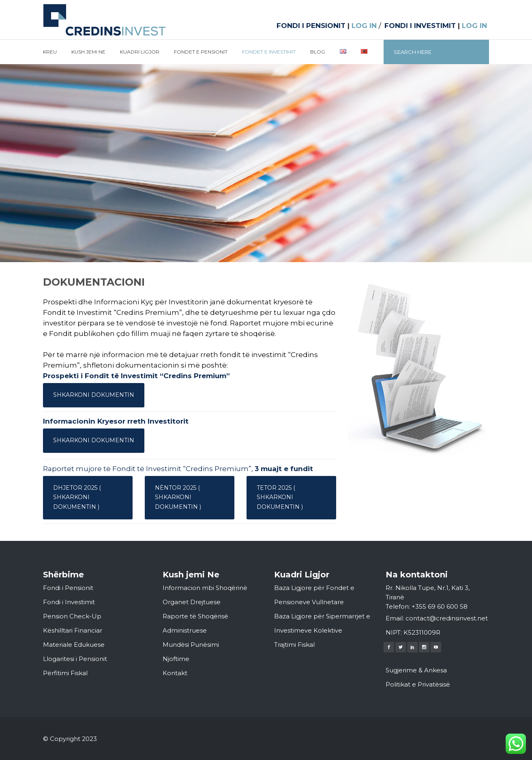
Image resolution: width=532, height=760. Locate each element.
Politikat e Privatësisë (418, 684)
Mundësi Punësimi (191, 645)
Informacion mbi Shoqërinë (205, 588)
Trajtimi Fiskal (294, 645)
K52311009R (422, 632)
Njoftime (176, 659)
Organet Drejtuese (192, 602)
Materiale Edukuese (74, 645)
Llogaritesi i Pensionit (75, 659)
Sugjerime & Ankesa (416, 670)
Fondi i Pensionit (68, 588)
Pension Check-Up (72, 616)
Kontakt (175, 673)
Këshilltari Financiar (73, 630)
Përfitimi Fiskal (65, 673)
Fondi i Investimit (69, 602)
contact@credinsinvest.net (447, 618)
